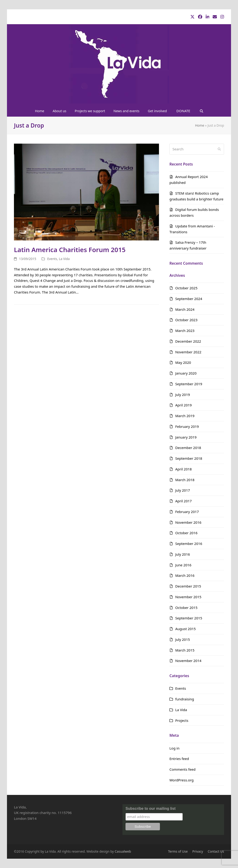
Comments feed (182, 769)
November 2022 (188, 352)
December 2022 (188, 341)
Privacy (198, 851)
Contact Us (216, 851)
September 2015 (189, 618)
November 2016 (188, 522)
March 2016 (185, 575)
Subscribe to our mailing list (150, 809)
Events (52, 259)
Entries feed (179, 759)
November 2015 (188, 597)
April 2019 (183, 405)
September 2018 (189, 458)
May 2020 (183, 362)
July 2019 (183, 395)
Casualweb (123, 851)
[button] (201, 111)
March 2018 (185, 480)
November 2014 (188, 661)
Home (200, 125)
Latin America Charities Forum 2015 (70, 250)
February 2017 (187, 512)
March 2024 (185, 309)
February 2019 (187, 426)
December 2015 (188, 586)
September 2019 (189, 384)
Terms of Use (178, 851)
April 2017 (183, 501)
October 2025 (186, 288)
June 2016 (183, 565)
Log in (174, 748)
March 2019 (185, 416)
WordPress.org (182, 780)
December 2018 (188, 448)
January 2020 (186, 373)
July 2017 (183, 490)
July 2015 (183, 639)
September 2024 (189, 299)
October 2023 (186, 320)
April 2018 (183, 469)
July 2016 (183, 554)
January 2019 (186, 437)
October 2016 (186, 533)
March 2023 (185, 331)
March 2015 (185, 650)
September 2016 (189, 544)
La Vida (64, 259)
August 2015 (185, 629)
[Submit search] (219, 149)
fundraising (185, 699)
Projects (182, 720)
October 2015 (186, 608)
